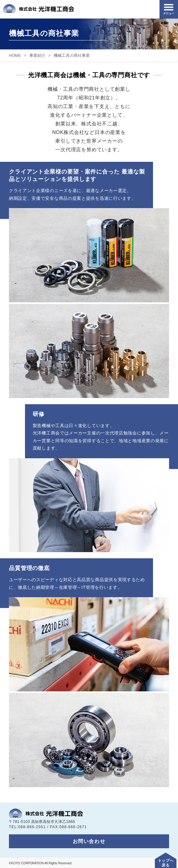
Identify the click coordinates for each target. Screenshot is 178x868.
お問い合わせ (89, 841)
